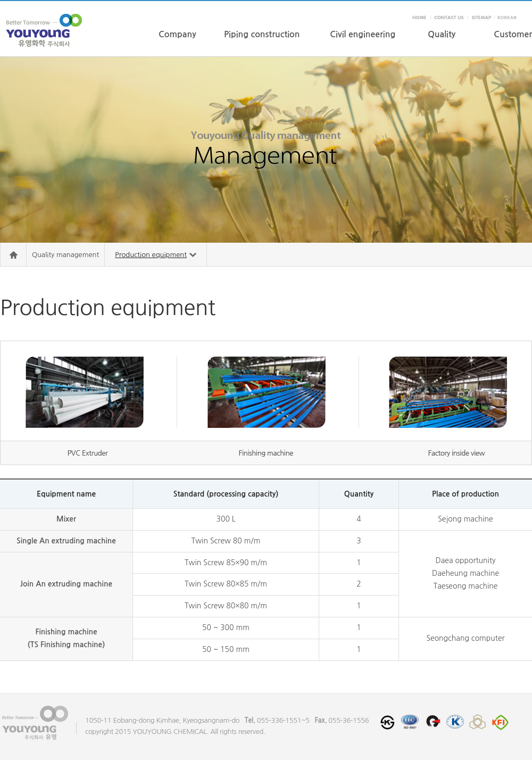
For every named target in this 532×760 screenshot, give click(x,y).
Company (177, 34)
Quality (442, 34)
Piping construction (262, 34)
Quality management (65, 255)
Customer (513, 34)
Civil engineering (363, 34)
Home (13, 255)
